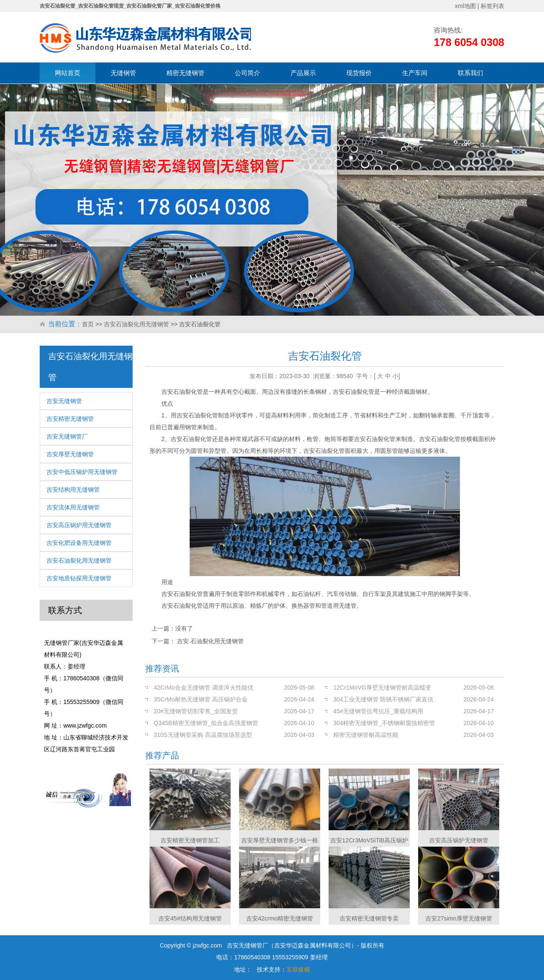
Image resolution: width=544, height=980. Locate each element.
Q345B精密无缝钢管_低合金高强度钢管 (206, 723)
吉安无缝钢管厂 (67, 436)
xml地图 (465, 6)
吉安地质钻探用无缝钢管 (79, 578)
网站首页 (68, 73)
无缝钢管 (123, 73)
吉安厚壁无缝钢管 (70, 454)
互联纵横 (298, 969)
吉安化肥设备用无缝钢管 (79, 543)
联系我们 (471, 73)
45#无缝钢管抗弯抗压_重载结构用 (378, 711)
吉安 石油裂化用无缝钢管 (210, 641)
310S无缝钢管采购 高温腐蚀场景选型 (203, 735)
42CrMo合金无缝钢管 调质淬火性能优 (204, 688)
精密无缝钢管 (185, 73)
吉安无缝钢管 (64, 401)
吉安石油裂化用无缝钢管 (136, 324)
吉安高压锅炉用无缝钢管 (79, 525)
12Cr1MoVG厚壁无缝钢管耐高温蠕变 (382, 688)
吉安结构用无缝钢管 (73, 490)
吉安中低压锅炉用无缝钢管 (82, 472)
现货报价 (359, 73)
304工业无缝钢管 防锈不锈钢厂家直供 (383, 699)
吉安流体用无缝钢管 (73, 507)
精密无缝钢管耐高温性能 (366, 735)
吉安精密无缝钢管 (70, 419)
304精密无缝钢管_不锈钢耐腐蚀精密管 (384, 723)
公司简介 (248, 73)
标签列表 (492, 6)
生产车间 (415, 73)
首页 (88, 324)
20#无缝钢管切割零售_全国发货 (196, 711)
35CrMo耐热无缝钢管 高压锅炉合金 (201, 699)
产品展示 (303, 73)
